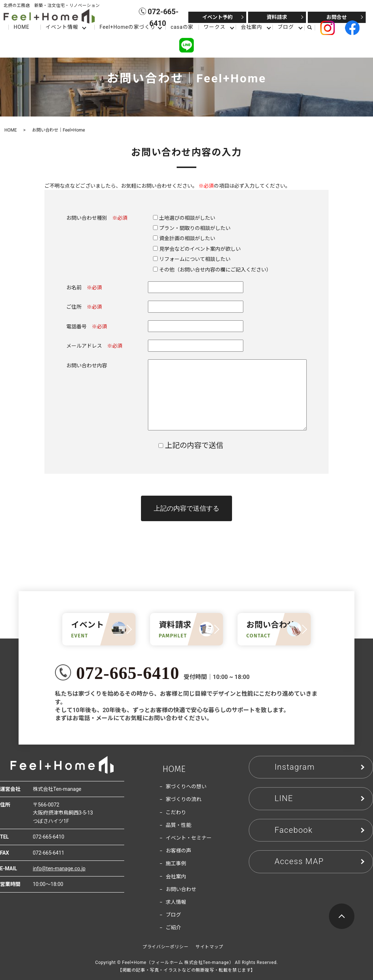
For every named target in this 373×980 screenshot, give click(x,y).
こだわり (176, 812)
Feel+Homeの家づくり (127, 27)
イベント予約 (217, 17)
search (313, 27)
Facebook (294, 830)
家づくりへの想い (186, 786)
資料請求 (277, 17)
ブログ (286, 27)
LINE (284, 798)
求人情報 (176, 902)
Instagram (295, 767)
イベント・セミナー (189, 838)
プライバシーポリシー (165, 947)
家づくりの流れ (184, 799)
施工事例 (176, 863)
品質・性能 (178, 825)
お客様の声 (178, 851)
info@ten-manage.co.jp (59, 868)
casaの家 (182, 27)
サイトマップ (209, 947)
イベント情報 (62, 27)
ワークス (214, 27)
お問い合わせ (181, 889)
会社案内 (252, 27)
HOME (21, 27)
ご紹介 (173, 928)
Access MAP (299, 861)
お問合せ (337, 17)
